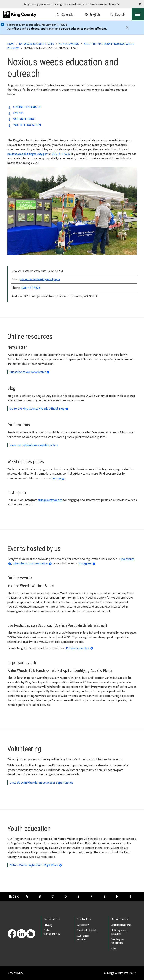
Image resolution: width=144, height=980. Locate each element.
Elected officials (87, 930)
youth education (27, 125)
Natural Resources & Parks (37, 44)
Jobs (113, 948)
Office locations (121, 925)
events (19, 113)
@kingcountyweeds (50, 500)
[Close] (127, 27)
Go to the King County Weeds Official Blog (37, 409)
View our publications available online (34, 445)
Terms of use (52, 919)
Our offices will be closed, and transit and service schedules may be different (56, 29)
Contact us (84, 919)
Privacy (48, 925)
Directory (83, 925)
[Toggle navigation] (138, 14)
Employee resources (117, 941)
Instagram (85, 563)
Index (14, 896)
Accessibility (15, 973)
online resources (27, 107)
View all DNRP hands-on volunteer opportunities (41, 783)
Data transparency (52, 932)
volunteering (24, 119)
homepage (59, 478)
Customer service (83, 937)
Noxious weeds (69, 44)
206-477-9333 (61, 154)
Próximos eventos (78, 648)
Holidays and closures (119, 932)
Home (11, 44)
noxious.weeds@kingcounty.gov (27, 154)
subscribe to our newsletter (30, 563)
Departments (119, 919)
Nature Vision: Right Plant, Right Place (34, 865)
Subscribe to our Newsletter (28, 372)
